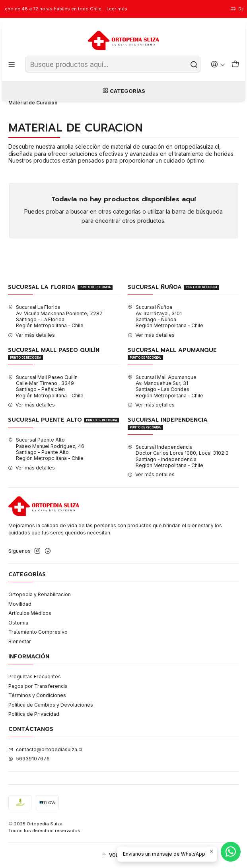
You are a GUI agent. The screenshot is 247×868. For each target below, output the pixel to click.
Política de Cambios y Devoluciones (51, 705)
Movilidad (20, 604)
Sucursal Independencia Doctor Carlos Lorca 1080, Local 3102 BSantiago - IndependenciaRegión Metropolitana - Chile (178, 456)
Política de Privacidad (34, 714)
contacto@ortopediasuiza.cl (45, 749)
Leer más (130, 9)
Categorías (124, 91)
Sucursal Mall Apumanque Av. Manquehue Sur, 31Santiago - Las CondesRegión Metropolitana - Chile (165, 386)
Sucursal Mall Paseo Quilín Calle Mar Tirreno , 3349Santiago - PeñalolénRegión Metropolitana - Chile (46, 386)
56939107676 (29, 759)
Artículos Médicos (30, 613)
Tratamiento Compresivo (38, 632)
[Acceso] (218, 65)
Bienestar (20, 641)
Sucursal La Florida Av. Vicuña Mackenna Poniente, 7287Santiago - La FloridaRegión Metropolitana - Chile (55, 316)
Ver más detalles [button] (31, 335)
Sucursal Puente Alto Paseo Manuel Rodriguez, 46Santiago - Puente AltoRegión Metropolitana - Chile (46, 449)
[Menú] (12, 65)
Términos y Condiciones (37, 695)
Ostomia (18, 623)
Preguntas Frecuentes (35, 677)
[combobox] (113, 65)
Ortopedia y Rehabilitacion (40, 594)
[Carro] (235, 65)
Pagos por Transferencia (38, 686)
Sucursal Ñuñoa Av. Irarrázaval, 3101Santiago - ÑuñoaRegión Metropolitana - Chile (165, 316)
